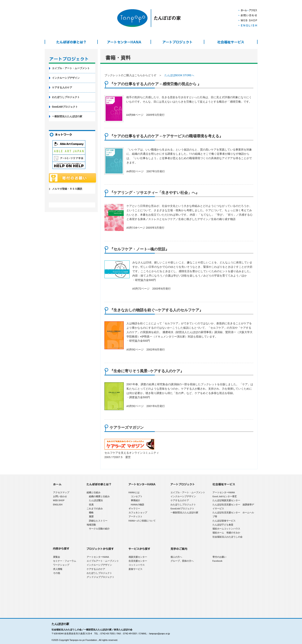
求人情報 (58, 569)
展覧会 (57, 557)
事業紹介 (135, 500)
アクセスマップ (61, 493)
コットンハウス (137, 565)
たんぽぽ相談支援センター (226, 500)
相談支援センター (138, 557)
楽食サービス (135, 569)
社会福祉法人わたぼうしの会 (227, 537)
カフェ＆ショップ (138, 513)
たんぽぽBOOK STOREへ (179, 75)
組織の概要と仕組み (99, 497)
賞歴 (91, 517)
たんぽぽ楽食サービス (224, 521)
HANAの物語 (138, 505)
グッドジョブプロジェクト (100, 577)
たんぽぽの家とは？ (71, 42)
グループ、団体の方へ (182, 561)
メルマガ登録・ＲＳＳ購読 (67, 189)
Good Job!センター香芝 (225, 497)
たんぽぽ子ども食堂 (223, 525)
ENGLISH (58, 505)
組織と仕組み (94, 493)
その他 (57, 573)
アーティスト (135, 517)
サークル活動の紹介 (99, 529)
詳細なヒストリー (98, 521)
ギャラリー (134, 509)
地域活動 (91, 525)
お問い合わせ (60, 497)
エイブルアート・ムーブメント (103, 561)
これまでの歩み (95, 509)
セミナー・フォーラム (65, 561)
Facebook (217, 561)
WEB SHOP (59, 500)
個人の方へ (176, 557)
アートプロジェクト (177, 42)
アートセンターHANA (124, 42)
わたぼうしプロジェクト (66, 97)
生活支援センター (138, 561)
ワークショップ (61, 565)
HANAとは (134, 493)
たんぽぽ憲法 (96, 500)
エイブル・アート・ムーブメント (71, 68)
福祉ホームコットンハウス (226, 529)
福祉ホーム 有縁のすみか (226, 533)
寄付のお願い (219, 557)
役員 (91, 505)
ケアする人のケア (62, 88)
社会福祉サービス (231, 42)
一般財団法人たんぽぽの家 (67, 116)
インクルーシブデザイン (66, 78)
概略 (91, 513)
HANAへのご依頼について (142, 521)
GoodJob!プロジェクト (65, 107)
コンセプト (137, 497)
